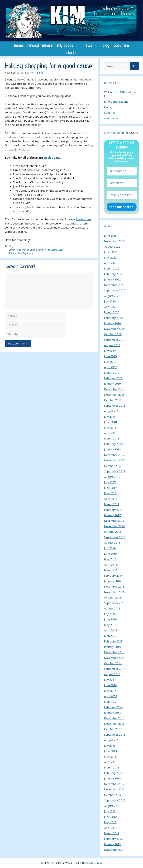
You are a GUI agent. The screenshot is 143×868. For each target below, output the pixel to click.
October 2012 (113, 795)
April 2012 (111, 828)
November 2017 (114, 460)
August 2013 (112, 740)
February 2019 (113, 378)
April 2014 (111, 696)
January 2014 (113, 713)
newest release (40, 45)
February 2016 (113, 576)
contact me (71, 53)
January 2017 (113, 515)
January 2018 (113, 449)
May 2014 (110, 691)
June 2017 (111, 488)
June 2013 (111, 751)
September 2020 (115, 290)
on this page (52, 158)
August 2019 (112, 345)
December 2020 (114, 285)
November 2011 (114, 850)
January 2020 (113, 323)
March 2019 (112, 373)
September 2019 (115, 340)
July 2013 (110, 746)
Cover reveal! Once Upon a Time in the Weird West (36, 250)
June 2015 (111, 619)
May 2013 (110, 756)
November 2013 (114, 724)
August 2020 (112, 296)
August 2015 (112, 608)
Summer (110, 112)
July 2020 (110, 301)
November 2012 (114, 789)
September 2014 (115, 669)
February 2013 (113, 773)
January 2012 (113, 844)
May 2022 (110, 257)
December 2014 (114, 652)
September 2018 (115, 406)
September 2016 (115, 537)
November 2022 (114, 241)
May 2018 (110, 427)
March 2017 (112, 504)
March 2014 (112, 702)
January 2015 (113, 647)
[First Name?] (122, 171)
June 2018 (111, 422)
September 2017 (115, 471)
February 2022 (113, 274)
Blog (11, 246)
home (18, 45)
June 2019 (111, 356)
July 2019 (110, 351)
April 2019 (111, 367)
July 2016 (110, 548)
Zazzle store (83, 219)
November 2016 (114, 526)
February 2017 (113, 510)
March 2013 (112, 767)
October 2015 (113, 597)
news (92, 45)
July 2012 (110, 811)
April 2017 (111, 499)
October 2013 (113, 729)
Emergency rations (116, 102)
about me (121, 45)
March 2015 (112, 636)
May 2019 (110, 362)
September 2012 (115, 800)
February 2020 (113, 318)
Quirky (108, 107)
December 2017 (114, 455)
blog (106, 45)
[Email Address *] (122, 195)
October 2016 (113, 532)
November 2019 (114, 329)
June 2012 (111, 817)
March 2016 (112, 570)
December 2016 (114, 521)
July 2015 (110, 614)
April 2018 (111, 433)
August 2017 (112, 477)
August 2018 (112, 411)
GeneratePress (93, 863)
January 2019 (113, 384)
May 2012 (110, 822)
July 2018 (110, 417)
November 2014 (114, 658)
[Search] (134, 66)
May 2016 (110, 559)
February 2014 (113, 707)
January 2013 (113, 778)
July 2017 (110, 482)
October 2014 (113, 663)
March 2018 (112, 438)
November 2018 (114, 395)
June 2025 (111, 236)
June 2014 (111, 685)
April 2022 (111, 263)
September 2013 (115, 735)
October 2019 (113, 334)
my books (69, 45)
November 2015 (114, 592)
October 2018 (113, 400)
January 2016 (113, 581)
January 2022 (113, 279)
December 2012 (114, 784)
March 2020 (112, 312)
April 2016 (111, 565)
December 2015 (114, 586)
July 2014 (110, 680)
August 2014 (112, 674)
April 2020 (111, 307)
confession (111, 118)
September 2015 (115, 603)
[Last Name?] (122, 183)
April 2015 (111, 630)
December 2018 (114, 389)
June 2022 (111, 252)
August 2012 (112, 806)
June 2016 (111, 554)
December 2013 (114, 718)
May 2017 (110, 493)
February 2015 (113, 641)
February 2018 (113, 444)
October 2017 (113, 466)
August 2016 (112, 543)
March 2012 (112, 833)
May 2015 (110, 625)
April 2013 (111, 762)
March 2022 (112, 268)
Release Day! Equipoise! (21, 253)
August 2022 (112, 247)
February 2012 (113, 839)
